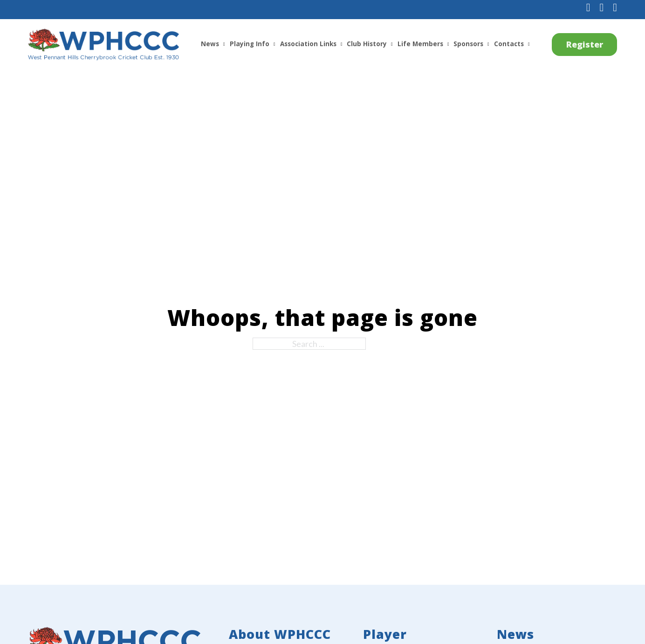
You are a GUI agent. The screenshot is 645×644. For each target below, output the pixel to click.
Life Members (420, 44)
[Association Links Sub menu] (342, 44)
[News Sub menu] (224, 44)
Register (585, 44)
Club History (367, 44)
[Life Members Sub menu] (448, 44)
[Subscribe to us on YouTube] (615, 8)
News (210, 44)
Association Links (308, 44)
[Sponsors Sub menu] (488, 44)
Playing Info (250, 44)
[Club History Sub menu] (392, 44)
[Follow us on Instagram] (601, 8)
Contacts (509, 44)
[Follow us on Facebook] (588, 8)
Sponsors (468, 44)
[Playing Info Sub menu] (274, 44)
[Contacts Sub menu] (529, 44)
